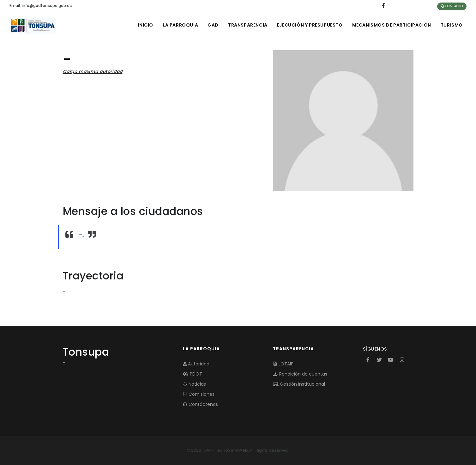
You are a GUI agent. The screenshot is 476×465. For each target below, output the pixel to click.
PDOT (193, 374)
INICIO (145, 25)
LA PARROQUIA (180, 25)
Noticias (194, 384)
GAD (213, 25)
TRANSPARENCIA (248, 25)
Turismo (452, 25)
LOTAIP (283, 364)
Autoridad (196, 364)
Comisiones (199, 394)
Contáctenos (200, 404)
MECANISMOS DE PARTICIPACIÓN (392, 25)
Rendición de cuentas (300, 374)
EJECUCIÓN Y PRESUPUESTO (310, 25)
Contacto (452, 6)
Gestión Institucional (299, 384)
